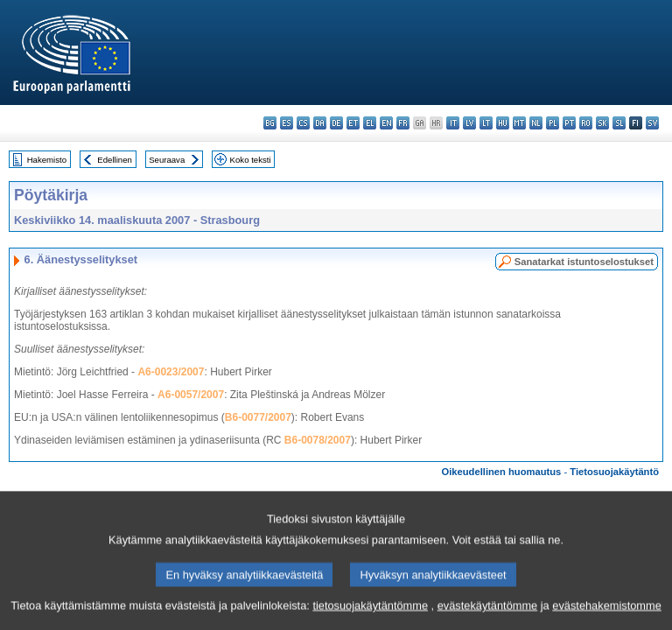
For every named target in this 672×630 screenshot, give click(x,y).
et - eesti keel (353, 123)
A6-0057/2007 (191, 395)
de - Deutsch (336, 123)
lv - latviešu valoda (469, 123)
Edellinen (114, 160)
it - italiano (453, 123)
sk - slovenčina (602, 123)
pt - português (569, 123)
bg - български (270, 123)
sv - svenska (652, 123)
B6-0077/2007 (258, 417)
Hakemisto (47, 160)
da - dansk (320, 123)
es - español (287, 123)
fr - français (403, 123)
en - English (386, 123)
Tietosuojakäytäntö (614, 472)
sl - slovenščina (619, 123)
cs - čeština (303, 123)
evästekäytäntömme (488, 617)
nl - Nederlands (536, 123)
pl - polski (553, 123)
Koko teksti (251, 160)
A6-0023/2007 (171, 372)
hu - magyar (503, 123)
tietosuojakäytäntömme (370, 617)
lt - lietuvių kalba (486, 123)
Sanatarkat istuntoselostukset (584, 262)
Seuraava (167, 160)
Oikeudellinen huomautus (502, 472)
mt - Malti (519, 123)
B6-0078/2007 (318, 440)
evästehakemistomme (606, 617)
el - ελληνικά (370, 123)
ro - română (586, 123)
